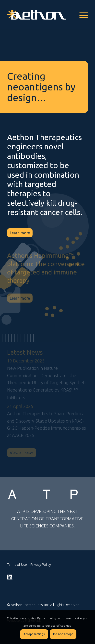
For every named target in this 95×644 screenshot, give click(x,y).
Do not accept (63, 634)
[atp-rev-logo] (47, 494)
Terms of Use (17, 565)
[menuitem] (81, 15)
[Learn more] (20, 233)
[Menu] (81, 15)
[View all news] (22, 453)
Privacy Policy (41, 565)
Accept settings (34, 634)
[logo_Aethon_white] (39, 15)
